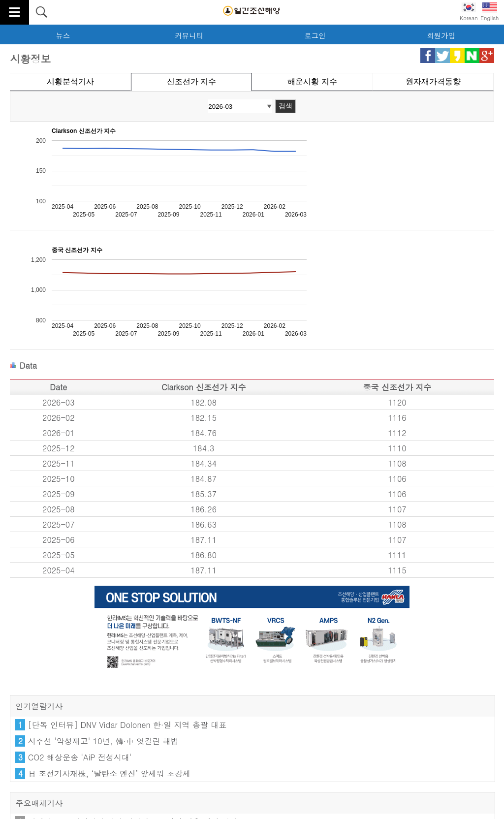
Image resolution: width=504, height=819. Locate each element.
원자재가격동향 (433, 81)
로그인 (315, 35)
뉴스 (63, 35)
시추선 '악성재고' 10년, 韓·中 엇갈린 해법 (103, 741)
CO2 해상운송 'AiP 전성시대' (80, 757)
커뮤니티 (189, 35)
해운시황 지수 (312, 81)
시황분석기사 (70, 81)
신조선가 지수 (191, 81)
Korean (469, 12)
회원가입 (441, 35)
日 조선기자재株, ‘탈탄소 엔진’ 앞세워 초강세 (109, 773)
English (489, 12)
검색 (285, 106)
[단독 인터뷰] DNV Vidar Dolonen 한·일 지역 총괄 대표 (127, 725)
